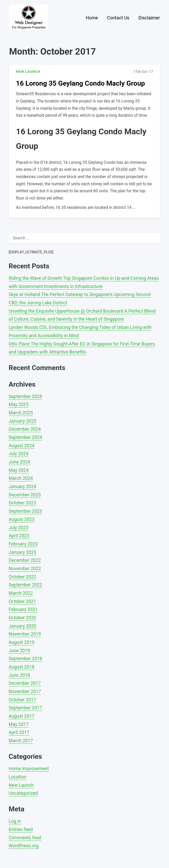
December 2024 (25, 429)
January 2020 (23, 626)
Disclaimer (149, 18)
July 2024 (19, 454)
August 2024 (22, 446)
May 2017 (19, 724)
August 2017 (22, 716)
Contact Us (118, 18)
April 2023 (19, 536)
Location (18, 777)
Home (92, 18)
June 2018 (19, 675)
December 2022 (25, 560)
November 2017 (25, 692)
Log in (15, 821)
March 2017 (21, 741)
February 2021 (23, 609)
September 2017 (25, 708)
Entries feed (21, 829)
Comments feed (25, 838)
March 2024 (21, 478)
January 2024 (23, 487)
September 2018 (25, 659)
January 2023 (23, 552)
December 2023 (25, 495)
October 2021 (22, 601)
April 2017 (19, 732)
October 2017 (22, 700)
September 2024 (25, 437)
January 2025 (23, 421)
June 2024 (19, 462)
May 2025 (19, 404)
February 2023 (23, 544)
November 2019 (25, 634)
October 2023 (22, 503)
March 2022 (21, 593)
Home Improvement (29, 769)
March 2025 (21, 413)
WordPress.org (24, 846)
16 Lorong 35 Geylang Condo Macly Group (80, 83)
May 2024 (19, 470)
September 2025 (25, 396)
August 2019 (22, 642)
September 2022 (25, 585)
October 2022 (22, 577)
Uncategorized (23, 793)
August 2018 (22, 667)
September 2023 (25, 511)
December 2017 (25, 683)
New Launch (21, 785)
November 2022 (25, 569)
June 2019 (19, 651)
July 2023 (19, 528)
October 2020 (22, 618)
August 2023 (22, 519)
